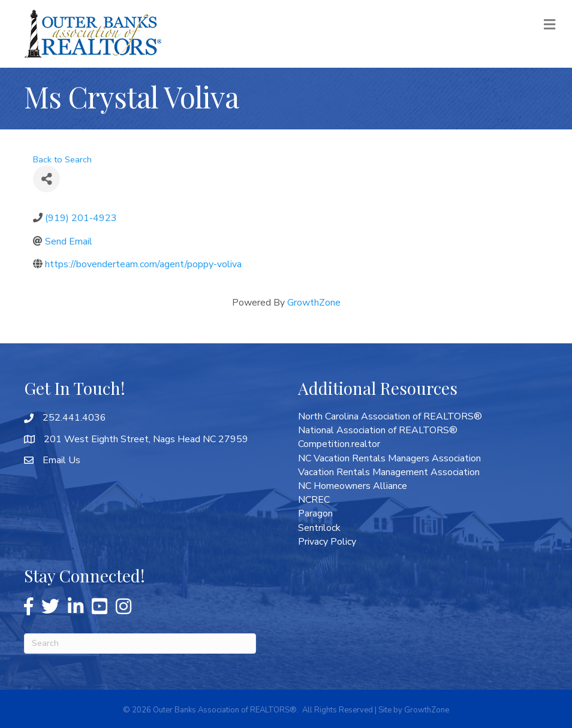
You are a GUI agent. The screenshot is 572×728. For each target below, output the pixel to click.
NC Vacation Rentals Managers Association (389, 458)
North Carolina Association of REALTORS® (390, 416)
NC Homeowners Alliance (353, 486)
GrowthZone (314, 303)
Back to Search (62, 159)
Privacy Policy (327, 542)
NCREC (314, 500)
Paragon (315, 513)
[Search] (140, 644)
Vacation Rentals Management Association (389, 472)
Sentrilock (319, 528)
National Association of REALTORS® (378, 430)
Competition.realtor (339, 444)
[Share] (46, 179)
